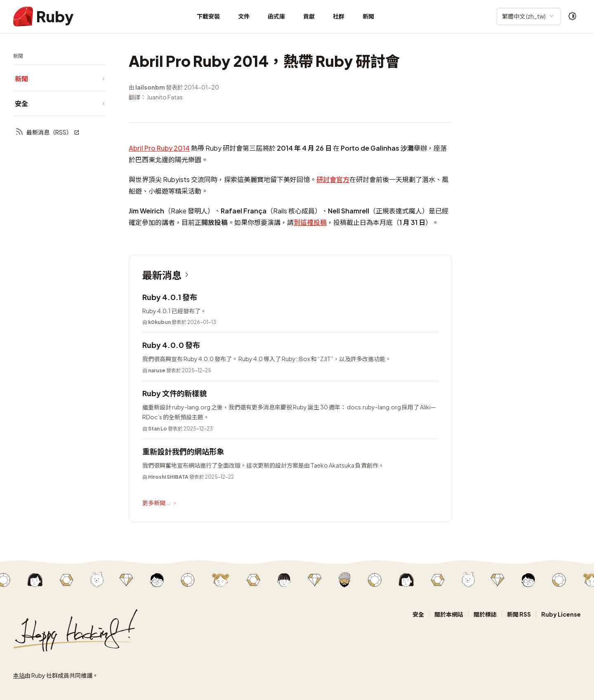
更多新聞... (160, 503)
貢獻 (309, 16)
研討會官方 (333, 179)
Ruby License (561, 614)
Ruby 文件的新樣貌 (174, 393)
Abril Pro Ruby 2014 (159, 148)
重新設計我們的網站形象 (183, 451)
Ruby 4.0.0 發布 (171, 345)
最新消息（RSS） (47, 132)
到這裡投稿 (310, 222)
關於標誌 (485, 614)
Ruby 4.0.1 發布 (170, 297)
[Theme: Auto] (573, 17)
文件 (244, 16)
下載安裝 (208, 16)
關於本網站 (449, 614)
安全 (418, 614)
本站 (19, 675)
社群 (339, 16)
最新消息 (167, 275)
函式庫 (276, 16)
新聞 (368, 16)
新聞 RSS (519, 614)
